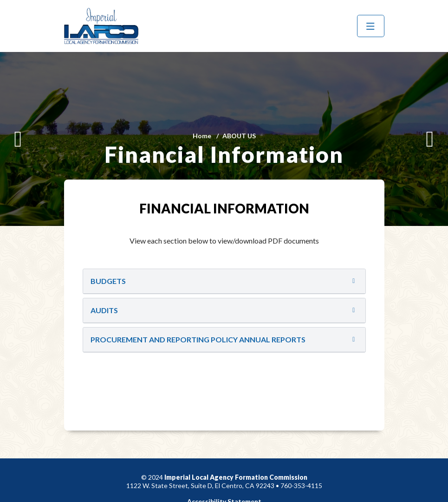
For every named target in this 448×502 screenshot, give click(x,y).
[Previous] (18, 139)
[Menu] (371, 26)
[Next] (430, 139)
